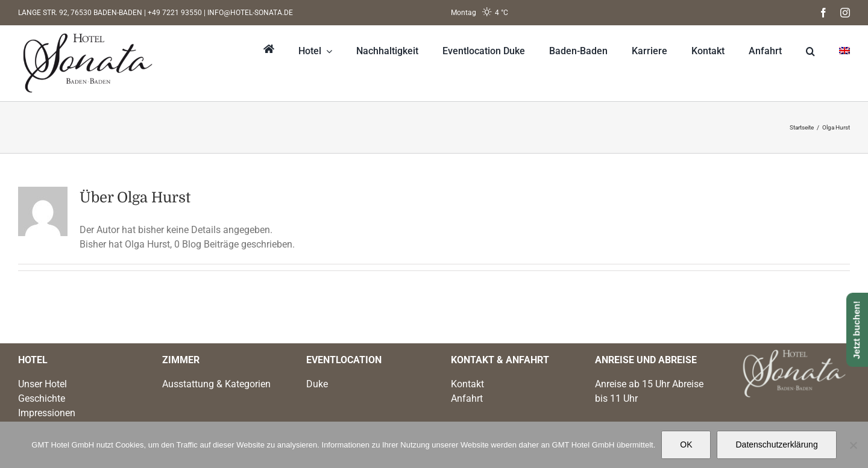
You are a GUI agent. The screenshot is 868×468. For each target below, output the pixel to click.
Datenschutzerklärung (776, 445)
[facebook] (823, 13)
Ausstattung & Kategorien (216, 384)
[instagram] (845, 13)
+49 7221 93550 (175, 13)
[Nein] (853, 445)
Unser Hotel (42, 384)
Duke (317, 384)
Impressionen (47, 413)
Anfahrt (467, 398)
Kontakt (467, 384)
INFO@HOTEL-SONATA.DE (250, 13)
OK (686, 445)
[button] (798, 51)
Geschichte (42, 398)
